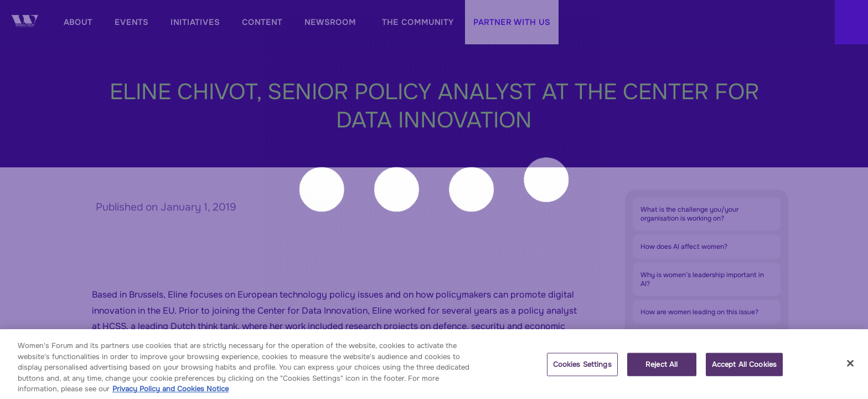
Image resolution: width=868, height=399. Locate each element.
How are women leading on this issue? (699, 312)
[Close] (850, 369)
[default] (195, 22)
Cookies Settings (582, 369)
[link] (76, 22)
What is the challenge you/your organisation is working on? (689, 214)
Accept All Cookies (744, 369)
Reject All (662, 369)
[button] (512, 22)
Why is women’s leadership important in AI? (702, 279)
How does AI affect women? (684, 247)
